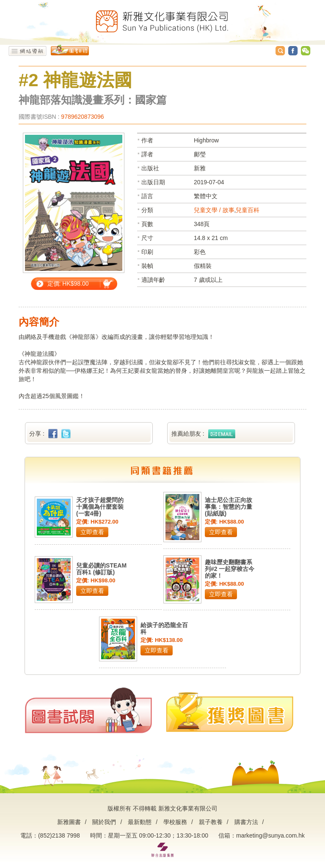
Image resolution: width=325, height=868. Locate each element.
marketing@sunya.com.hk (270, 835)
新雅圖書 (69, 822)
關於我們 (104, 822)
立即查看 (92, 532)
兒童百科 (248, 210)
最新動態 (140, 822)
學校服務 (175, 822)
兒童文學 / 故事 (214, 210)
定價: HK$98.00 (68, 284)
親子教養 (211, 822)
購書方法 (246, 822)
